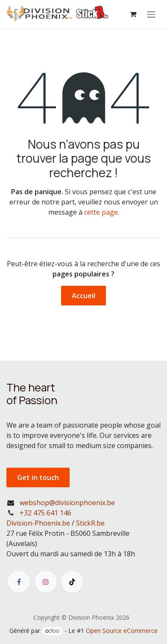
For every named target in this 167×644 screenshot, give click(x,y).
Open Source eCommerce (122, 631)
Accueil (83, 296)
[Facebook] (19, 582)
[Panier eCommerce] (133, 14)
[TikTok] (72, 582)
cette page (101, 212)
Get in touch (38, 477)
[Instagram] (46, 582)
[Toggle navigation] (151, 14)
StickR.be (90, 523)
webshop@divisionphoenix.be (67, 503)
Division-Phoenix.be (38, 523)
